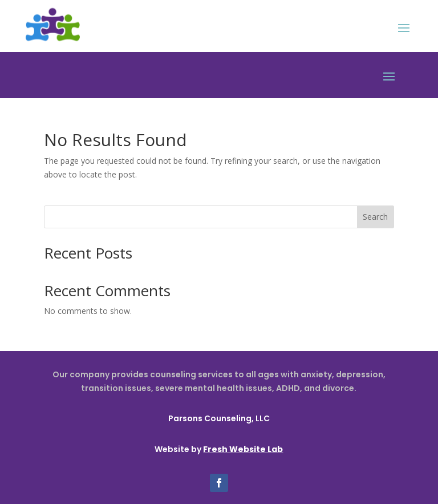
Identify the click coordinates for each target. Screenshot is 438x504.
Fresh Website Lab (243, 449)
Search (375, 217)
